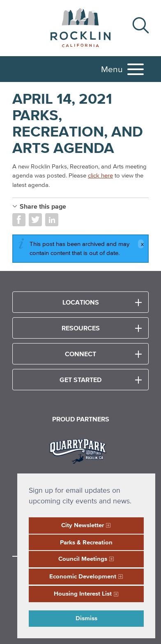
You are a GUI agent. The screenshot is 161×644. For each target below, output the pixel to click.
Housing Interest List (83, 593)
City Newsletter (83, 525)
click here (100, 175)
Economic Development (83, 576)
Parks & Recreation (86, 542)
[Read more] (81, 450)
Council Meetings (83, 559)
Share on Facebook (19, 220)
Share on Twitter (35, 220)
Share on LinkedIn (52, 220)
